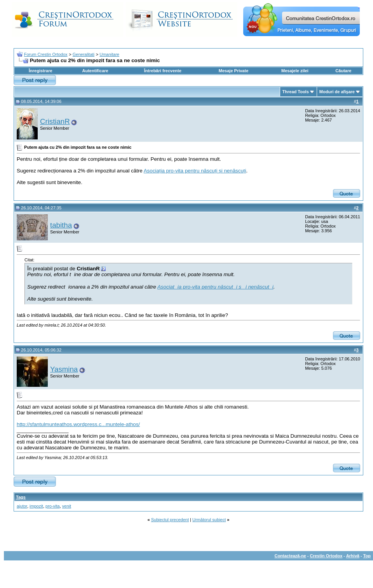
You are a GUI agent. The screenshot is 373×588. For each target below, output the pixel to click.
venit (67, 506)
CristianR (55, 121)
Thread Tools (296, 92)
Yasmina (64, 369)
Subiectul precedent (170, 520)
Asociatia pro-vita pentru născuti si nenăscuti (215, 287)
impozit (36, 506)
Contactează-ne (290, 556)
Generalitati (84, 54)
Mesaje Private (234, 71)
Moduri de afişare (337, 92)
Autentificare (95, 71)
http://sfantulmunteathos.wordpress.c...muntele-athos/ (78, 424)
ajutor (22, 506)
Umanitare (109, 54)
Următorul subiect (209, 520)
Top (367, 556)
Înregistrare (41, 71)
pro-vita (53, 506)
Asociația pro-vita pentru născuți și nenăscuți (195, 171)
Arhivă (353, 556)
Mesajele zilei (295, 71)
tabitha (61, 225)
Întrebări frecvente (163, 71)
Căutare (343, 71)
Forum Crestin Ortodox (46, 54)
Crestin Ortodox (326, 556)
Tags (21, 497)
